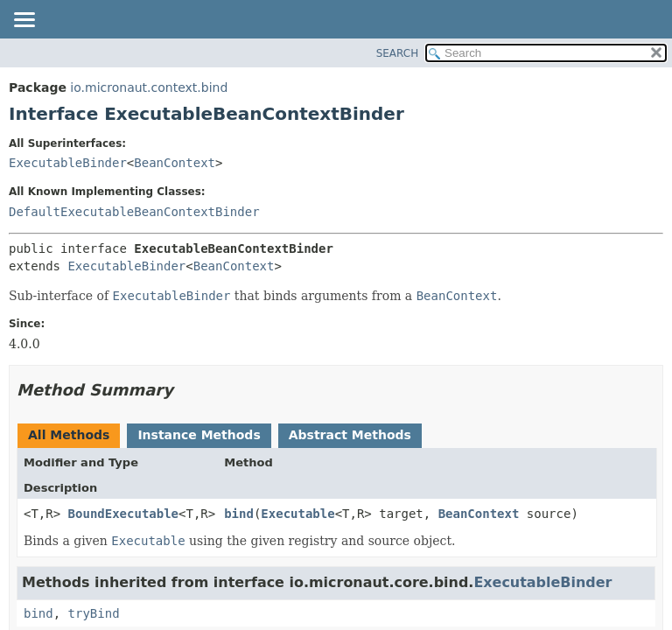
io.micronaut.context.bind (149, 87)
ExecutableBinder (68, 163)
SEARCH (398, 53)
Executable (297, 514)
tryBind (94, 613)
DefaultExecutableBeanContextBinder (134, 212)
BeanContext (175, 163)
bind (239, 514)
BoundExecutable (123, 514)
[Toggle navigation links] (24, 21)
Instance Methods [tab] (199, 435)
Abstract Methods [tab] (350, 435)
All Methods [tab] (69, 435)
